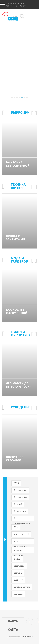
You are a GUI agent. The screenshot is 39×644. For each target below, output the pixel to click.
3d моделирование (22, 519)
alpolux (17, 559)
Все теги (18, 594)
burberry (18, 580)
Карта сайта (13, 623)
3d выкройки (20, 497)
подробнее (20, 80)
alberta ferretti (21, 534)
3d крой (18, 504)
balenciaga (19, 566)
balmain (18, 573)
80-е (16, 527)
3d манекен (20, 511)
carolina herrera (22, 587)
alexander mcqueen (19, 551)
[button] (12, 97)
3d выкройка (20, 490)
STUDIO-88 (28, 637)
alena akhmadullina (20, 542)
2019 (16, 483)
